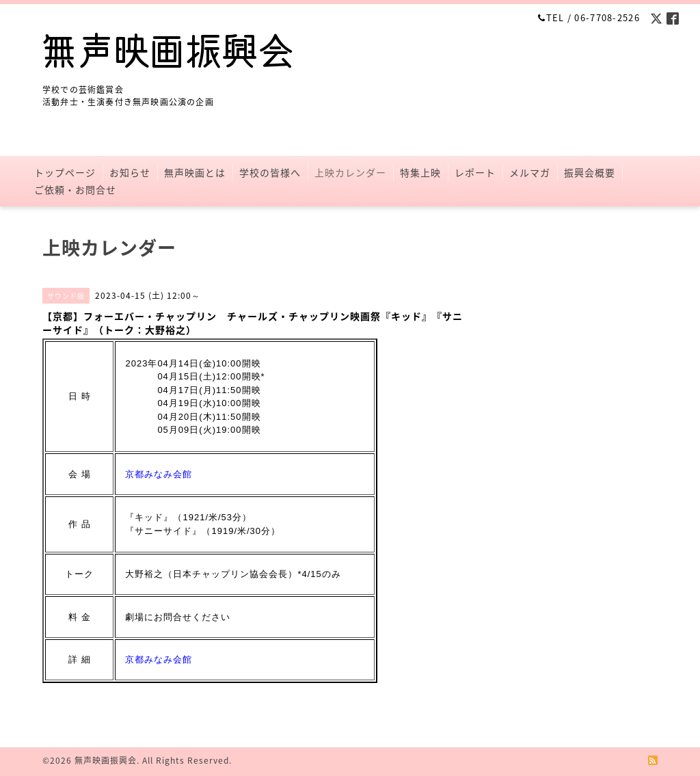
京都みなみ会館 (159, 474)
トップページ (65, 172)
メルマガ (530, 172)
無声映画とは (195, 172)
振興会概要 (590, 172)
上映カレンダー (350, 172)
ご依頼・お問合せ (75, 189)
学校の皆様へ (270, 172)
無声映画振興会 (106, 760)
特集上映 (420, 172)
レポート (475, 172)
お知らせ (130, 172)
